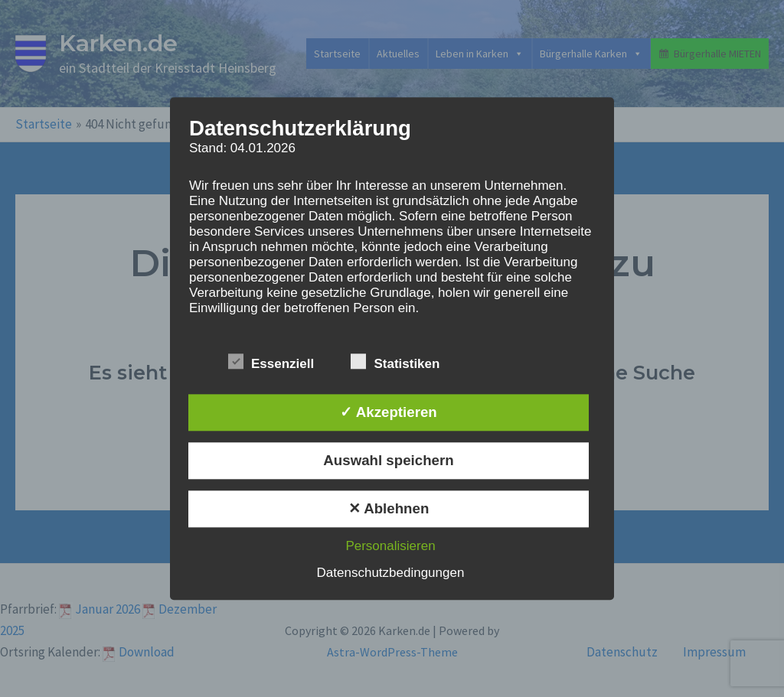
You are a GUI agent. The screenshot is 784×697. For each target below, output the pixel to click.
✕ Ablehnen (389, 508)
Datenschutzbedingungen (391, 573)
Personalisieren (390, 546)
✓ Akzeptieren (388, 412)
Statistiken (395, 362)
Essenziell (271, 362)
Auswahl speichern (388, 460)
